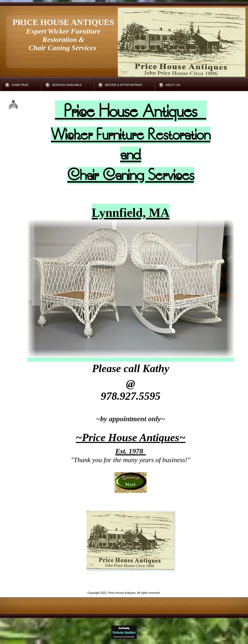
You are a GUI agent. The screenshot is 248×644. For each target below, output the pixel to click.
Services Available (67, 85)
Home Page (20, 85)
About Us (173, 85)
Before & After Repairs (124, 85)
